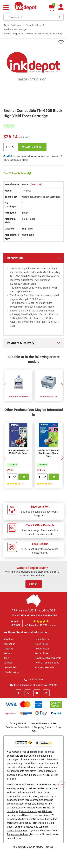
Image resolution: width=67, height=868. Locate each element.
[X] (28, 693)
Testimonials (10, 667)
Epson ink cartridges (30, 811)
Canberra (20, 827)
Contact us (9, 644)
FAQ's (33, 731)
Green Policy (41, 644)
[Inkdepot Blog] (46, 693)
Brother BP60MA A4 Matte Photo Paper (18, 452)
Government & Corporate (48, 658)
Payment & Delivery (21, 343)
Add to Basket (32, 147)
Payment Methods (44, 667)
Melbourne (13, 823)
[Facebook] (18, 693)
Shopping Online (43, 727)
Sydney (54, 819)
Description (15, 258)
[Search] (59, 17)
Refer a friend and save (47, 663)
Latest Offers (42, 639)
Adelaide (43, 823)
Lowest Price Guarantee (44, 723)
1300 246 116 (33, 679)
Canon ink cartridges (30, 808)
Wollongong (21, 831)
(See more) (36, 184)
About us (8, 639)
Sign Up (34, 584)
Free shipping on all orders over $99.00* (34, 685)
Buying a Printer (18, 723)
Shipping (8, 649)
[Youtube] (37, 693)
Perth (34, 823)
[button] (62, 385)
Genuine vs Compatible (18, 727)
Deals (6, 658)
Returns (8, 653)
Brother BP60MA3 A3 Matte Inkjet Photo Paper (49, 453)
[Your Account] (61, 8)
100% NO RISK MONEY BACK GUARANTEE (34, 615)
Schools (8, 663)
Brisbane (25, 823)
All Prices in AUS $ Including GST (33, 610)
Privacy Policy (42, 649)
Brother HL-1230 (49, 397)
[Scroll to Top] (62, 785)
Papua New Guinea (17, 834)
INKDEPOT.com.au (43, 847)
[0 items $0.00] (51, 8)
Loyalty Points (11, 672)
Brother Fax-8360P (18, 397)
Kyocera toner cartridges (37, 815)
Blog (58, 727)
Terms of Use (42, 653)
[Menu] (6, 8)
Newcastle (32, 827)
